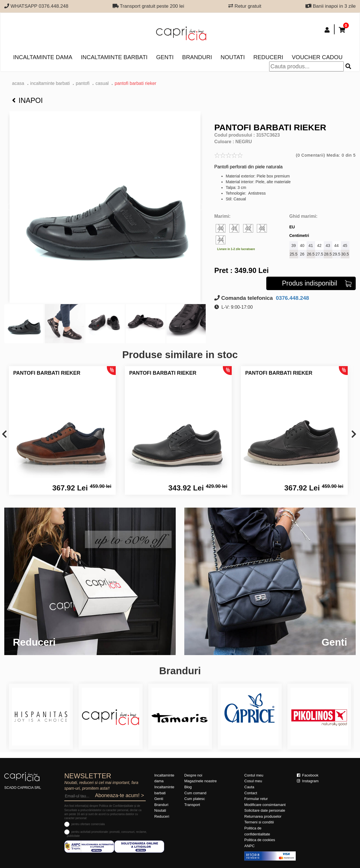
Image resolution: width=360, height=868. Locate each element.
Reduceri (268, 57)
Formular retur (256, 799)
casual (102, 83)
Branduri (197, 57)
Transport (192, 805)
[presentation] (4, 435)
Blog (188, 787)
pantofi (83, 83)
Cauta (249, 787)
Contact (251, 793)
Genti (165, 57)
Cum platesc (195, 799)
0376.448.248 (292, 298)
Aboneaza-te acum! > (119, 795)
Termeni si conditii (259, 822)
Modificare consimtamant (265, 805)
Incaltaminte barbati (114, 57)
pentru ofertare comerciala (88, 824)
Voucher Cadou (317, 57)
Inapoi (27, 100)
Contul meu (254, 775)
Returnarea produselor (263, 816)
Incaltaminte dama (43, 57)
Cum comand (195, 793)
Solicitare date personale (265, 810)
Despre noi (193, 775)
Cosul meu (253, 781)
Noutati (233, 57)
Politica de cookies (260, 840)
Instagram (308, 781)
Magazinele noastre (200, 781)
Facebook (308, 775)
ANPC (249, 846)
